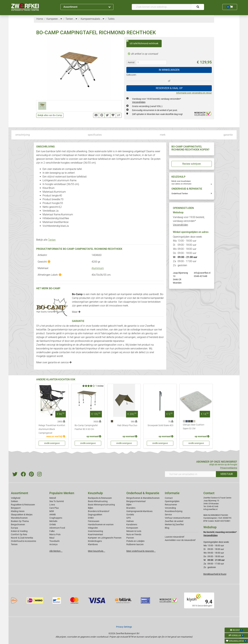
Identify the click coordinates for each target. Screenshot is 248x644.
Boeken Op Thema (20, 521)
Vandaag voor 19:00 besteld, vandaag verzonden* (189, 221)
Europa (14, 528)
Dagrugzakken (95, 515)
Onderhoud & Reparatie (143, 493)
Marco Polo (55, 534)
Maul (52, 538)
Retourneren (171, 505)
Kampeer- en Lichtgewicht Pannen (105, 538)
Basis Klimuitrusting (98, 501)
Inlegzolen (93, 528)
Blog (167, 528)
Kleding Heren (18, 511)
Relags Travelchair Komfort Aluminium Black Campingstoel (52, 429)
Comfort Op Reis (19, 534)
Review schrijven (192, 164)
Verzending (170, 508)
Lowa (52, 505)
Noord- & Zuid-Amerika (22, 538)
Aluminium (98, 268)
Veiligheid (16, 498)
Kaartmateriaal (95, 534)
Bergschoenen (18, 524)
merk (163, 135)
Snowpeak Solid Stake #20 (160, 425)
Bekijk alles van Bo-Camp (50, 115)
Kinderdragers (95, 541)
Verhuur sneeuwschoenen (178, 518)
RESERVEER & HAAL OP (169, 88)
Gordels (130, 515)
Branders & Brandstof (99, 511)
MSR (52, 511)
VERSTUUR (227, 474)
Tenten (52, 240)
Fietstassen (94, 521)
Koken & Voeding (19, 531)
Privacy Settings (124, 627)
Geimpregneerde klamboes (139, 511)
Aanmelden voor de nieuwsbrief (180, 540)
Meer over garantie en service (54, 362)
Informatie (172, 493)
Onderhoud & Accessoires (23, 541)
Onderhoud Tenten (180, 193)
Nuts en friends (134, 534)
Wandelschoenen (19, 518)
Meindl (53, 498)
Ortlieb (53, 524)
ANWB (53, 515)
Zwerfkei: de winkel (174, 521)
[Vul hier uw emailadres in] (190, 474)
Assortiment (87, 7)
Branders (131, 508)
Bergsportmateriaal (136, 501)
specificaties (95, 135)
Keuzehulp (95, 493)
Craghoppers (56, 518)
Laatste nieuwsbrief (175, 537)
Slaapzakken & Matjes (22, 515)
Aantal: (131, 62)
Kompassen (132, 528)
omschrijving (23, 135)
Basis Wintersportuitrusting (101, 505)
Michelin (53, 521)
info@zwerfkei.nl (202, 273)
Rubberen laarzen (135, 544)
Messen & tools (134, 531)
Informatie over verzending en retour (194, 93)
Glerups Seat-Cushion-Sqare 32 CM (194, 427)
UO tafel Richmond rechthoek (142, 42)
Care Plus (54, 508)
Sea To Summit (57, 501)
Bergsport (16, 508)
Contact (169, 498)
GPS (129, 518)
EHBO (91, 518)
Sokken (14, 501)
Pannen (130, 538)
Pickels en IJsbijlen (135, 541)
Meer (76, 312)
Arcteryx (53, 544)
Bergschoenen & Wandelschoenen (143, 498)
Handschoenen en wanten (101, 524)
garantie (228, 135)
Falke (52, 531)
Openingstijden (172, 501)
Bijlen (91, 508)
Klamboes (93, 544)
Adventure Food (57, 528)
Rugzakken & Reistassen (23, 505)
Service (168, 515)
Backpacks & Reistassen (100, 498)
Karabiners (132, 524)
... (60, 19)
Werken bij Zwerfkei (174, 524)
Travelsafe (54, 541)
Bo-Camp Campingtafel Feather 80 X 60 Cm (86, 427)
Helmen (130, 521)
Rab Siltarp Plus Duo (127, 425)
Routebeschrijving (174, 511)
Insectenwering (95, 531)
